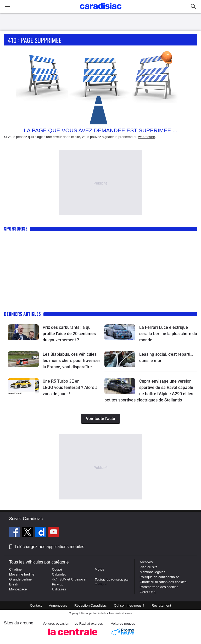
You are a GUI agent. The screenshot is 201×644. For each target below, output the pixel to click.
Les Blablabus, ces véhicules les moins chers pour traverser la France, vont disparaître (71, 361)
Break (14, 584)
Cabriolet (59, 574)
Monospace (18, 589)
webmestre (147, 137)
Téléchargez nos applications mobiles (49, 547)
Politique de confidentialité (160, 577)
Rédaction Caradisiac (91, 605)
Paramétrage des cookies (159, 587)
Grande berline (20, 579)
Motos (99, 569)
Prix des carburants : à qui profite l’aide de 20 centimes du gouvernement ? (69, 334)
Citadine (15, 569)
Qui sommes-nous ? (129, 605)
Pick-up (58, 584)
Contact (36, 605)
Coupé (57, 569)
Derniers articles (22, 314)
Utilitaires (59, 589)
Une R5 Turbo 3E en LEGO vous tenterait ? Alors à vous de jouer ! (70, 387)
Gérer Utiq (148, 592)
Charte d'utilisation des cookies (163, 582)
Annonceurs (58, 605)
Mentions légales (153, 572)
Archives (146, 562)
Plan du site (149, 567)
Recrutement (161, 605)
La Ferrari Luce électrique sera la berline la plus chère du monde (168, 334)
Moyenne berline (22, 574)
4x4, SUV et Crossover (69, 579)
